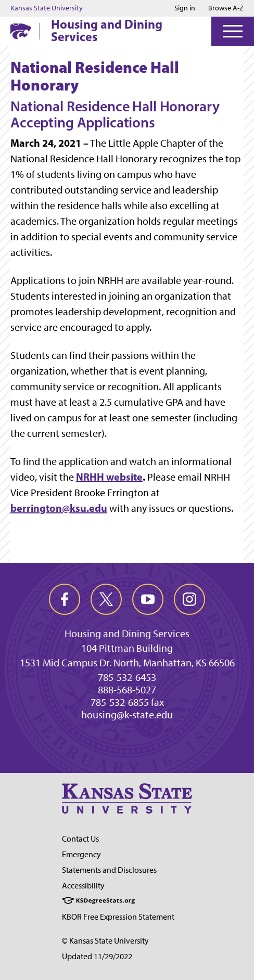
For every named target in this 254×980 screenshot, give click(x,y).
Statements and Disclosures (109, 870)
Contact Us (80, 839)
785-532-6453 (127, 677)
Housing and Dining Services (107, 30)
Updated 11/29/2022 (97, 956)
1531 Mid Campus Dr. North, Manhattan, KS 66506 (127, 663)
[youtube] (148, 599)
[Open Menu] (233, 31)
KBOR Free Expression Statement (118, 917)
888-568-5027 (127, 690)
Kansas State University (47, 8)
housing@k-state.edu (127, 715)
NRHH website (109, 477)
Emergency (81, 854)
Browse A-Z (226, 8)
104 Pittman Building (127, 648)
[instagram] (189, 599)
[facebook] (65, 599)
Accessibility (83, 886)
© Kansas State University (105, 941)
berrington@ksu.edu (59, 508)
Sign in (185, 8)
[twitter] (106, 599)
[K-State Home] (21, 31)
